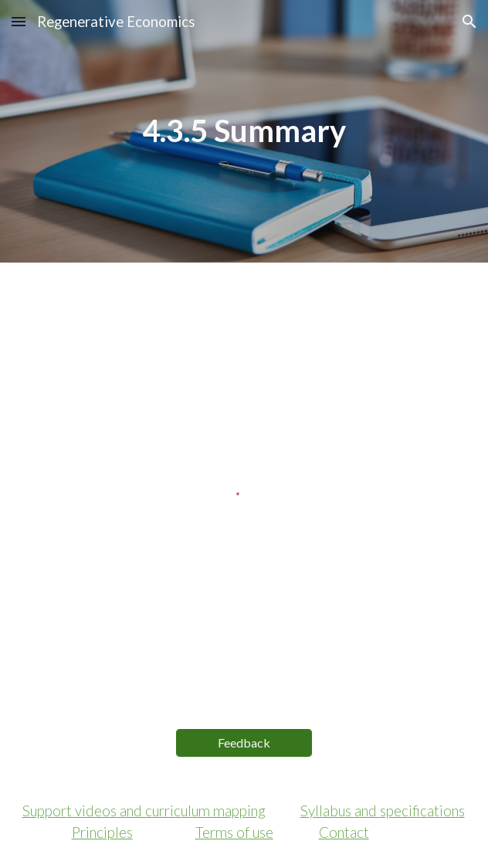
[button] (19, 21)
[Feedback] (244, 743)
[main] (244, 131)
